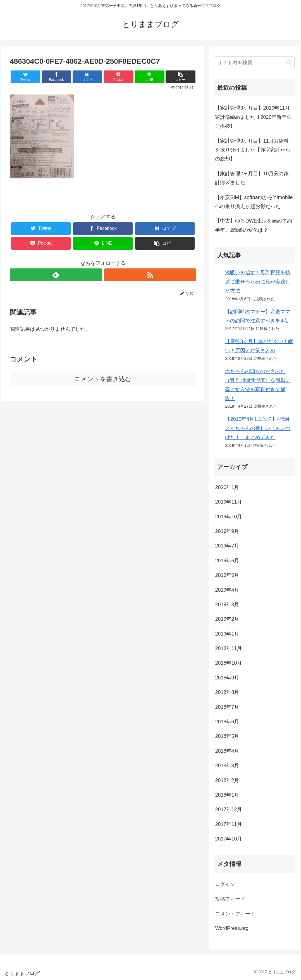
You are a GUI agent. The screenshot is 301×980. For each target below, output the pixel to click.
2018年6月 (227, 722)
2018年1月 (227, 795)
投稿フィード (230, 899)
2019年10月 (228, 517)
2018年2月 (227, 780)
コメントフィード (235, 914)
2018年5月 (227, 736)
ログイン (225, 884)
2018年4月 (227, 751)
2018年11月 (228, 648)
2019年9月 (227, 531)
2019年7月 (227, 546)
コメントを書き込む (103, 379)
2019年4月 (227, 590)
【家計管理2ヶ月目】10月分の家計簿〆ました (252, 178)
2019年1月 (227, 634)
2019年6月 (227, 561)
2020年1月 (227, 487)
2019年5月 (227, 575)
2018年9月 (227, 678)
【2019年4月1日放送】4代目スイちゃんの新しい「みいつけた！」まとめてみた (258, 428)
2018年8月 (227, 692)
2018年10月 (228, 663)
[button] (289, 62)
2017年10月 (228, 839)
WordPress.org (232, 928)
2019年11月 (228, 502)
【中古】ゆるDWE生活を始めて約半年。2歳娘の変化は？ (254, 225)
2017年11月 (228, 824)
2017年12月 (228, 809)
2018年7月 (227, 707)
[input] (254, 63)
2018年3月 (227, 766)
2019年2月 (227, 619)
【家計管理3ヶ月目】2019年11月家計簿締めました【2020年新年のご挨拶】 (253, 117)
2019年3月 (227, 604)
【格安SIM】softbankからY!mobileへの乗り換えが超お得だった (254, 202)
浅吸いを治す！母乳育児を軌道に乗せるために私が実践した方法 (258, 282)
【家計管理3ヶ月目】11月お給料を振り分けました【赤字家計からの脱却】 (253, 150)
